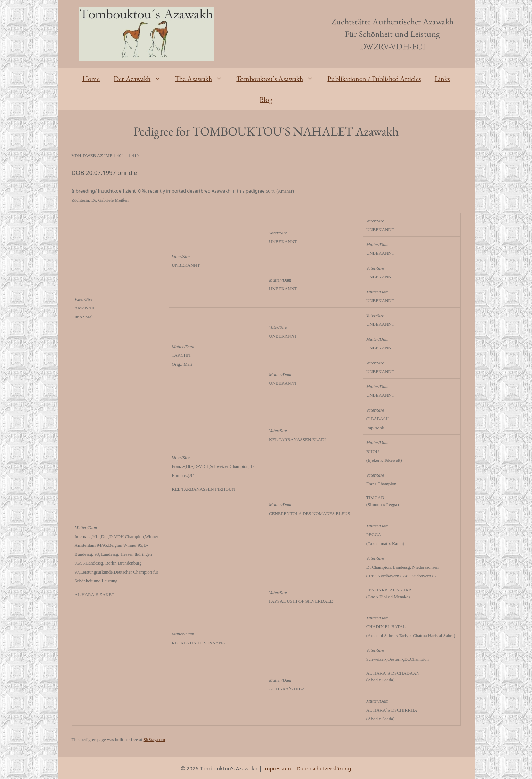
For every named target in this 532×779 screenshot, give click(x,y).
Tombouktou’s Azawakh (278, 79)
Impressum (277, 768)
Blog (266, 99)
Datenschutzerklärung (324, 768)
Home (91, 79)
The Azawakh (202, 79)
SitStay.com (154, 740)
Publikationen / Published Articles (374, 79)
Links (442, 79)
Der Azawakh (141, 79)
